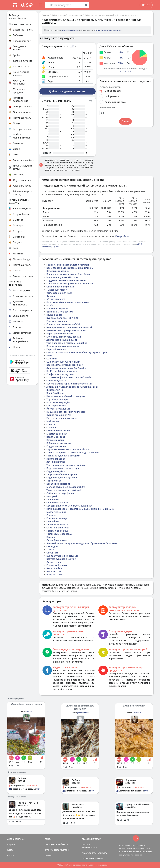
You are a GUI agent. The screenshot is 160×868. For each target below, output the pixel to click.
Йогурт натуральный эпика (62, 418)
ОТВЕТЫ (48, 855)
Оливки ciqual (54, 562)
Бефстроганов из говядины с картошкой (69, 327)
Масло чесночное (56, 512)
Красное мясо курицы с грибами (65, 365)
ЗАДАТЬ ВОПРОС (89, 853)
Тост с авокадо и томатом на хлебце (67, 343)
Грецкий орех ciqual (58, 531)
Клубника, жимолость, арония (64, 337)
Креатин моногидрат (58, 484)
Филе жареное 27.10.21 (59, 293)
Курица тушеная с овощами (62, 556)
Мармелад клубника (58, 309)
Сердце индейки (56, 471)
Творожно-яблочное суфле (62, 474)
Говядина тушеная (57, 321)
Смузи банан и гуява (58, 528)
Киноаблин (53, 521)
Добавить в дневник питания (68, 91)
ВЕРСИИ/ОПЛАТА (89, 848)
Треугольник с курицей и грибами (66, 465)
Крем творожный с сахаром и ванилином (70, 268)
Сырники (52, 359)
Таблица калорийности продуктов (67, 15)
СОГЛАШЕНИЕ (88, 859)
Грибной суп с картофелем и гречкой (68, 265)
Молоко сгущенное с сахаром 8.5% (66, 487)
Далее (125, 121)
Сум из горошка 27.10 (59, 415)
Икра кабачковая (56, 349)
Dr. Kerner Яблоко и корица (62, 371)
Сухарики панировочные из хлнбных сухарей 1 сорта (77, 352)
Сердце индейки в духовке (62, 478)
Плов (49, 355)
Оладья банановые (57, 503)
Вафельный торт (56, 437)
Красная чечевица (57, 518)
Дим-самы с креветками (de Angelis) (66, 368)
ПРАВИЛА (99, 859)
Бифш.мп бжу (54, 568)
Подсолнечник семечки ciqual (63, 468)
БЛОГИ (10, 850)
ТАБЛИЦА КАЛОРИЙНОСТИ (56, 844)
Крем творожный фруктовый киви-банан (70, 283)
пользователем (70, 30)
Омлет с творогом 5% (58, 431)
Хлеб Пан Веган (55, 393)
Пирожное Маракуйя (58, 402)
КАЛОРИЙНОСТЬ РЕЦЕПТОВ (57, 850)
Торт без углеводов (57, 399)
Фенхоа (51, 296)
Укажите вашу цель (110, 87)
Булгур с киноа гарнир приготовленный (69, 384)
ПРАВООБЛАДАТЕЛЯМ (91, 839)
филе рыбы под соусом (60, 312)
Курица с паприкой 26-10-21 (62, 318)
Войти (146, 5)
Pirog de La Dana (55, 575)
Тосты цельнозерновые (59, 534)
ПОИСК (48, 839)
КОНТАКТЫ (102, 853)
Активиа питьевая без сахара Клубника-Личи (72, 387)
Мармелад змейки (57, 434)
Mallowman (53, 421)
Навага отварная (56, 459)
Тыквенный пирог (56, 290)
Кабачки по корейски (59, 443)
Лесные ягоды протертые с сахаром (66, 330)
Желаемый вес (107, 108)
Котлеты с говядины (58, 271)
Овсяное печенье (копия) (60, 287)
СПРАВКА (86, 844)
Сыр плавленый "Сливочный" (63, 362)
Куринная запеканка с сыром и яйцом (68, 449)
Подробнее (122, 236)
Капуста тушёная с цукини (61, 559)
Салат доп (52, 546)
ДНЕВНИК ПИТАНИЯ (16, 839)
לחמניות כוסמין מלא (56, 462)
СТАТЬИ (11, 855)
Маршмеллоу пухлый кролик (63, 277)
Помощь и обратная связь (22, 355)
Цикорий (52, 496)
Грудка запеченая (56, 446)
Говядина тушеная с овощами (63, 456)
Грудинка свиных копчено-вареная (66, 280)
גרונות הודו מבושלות (56, 299)
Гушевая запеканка (57, 524)
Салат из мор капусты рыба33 (63, 324)
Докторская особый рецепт (62, 340)
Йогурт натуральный (58, 409)
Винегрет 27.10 (55, 390)
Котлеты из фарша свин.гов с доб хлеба (69, 377)
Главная (45, 15)
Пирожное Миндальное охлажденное (68, 302)
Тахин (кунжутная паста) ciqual (64, 490)
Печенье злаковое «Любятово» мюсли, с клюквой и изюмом (80, 509)
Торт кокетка (54, 481)
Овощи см (52, 553)
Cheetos (51, 424)
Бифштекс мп (54, 571)
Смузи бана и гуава (57, 540)
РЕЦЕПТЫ (11, 844)
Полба (50, 305)
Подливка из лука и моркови (63, 346)
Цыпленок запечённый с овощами (66, 396)
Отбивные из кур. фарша (60, 493)
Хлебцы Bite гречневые (127, 15)
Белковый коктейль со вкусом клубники (69, 506)
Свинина (51, 515)
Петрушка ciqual (55, 440)
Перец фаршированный (60, 334)
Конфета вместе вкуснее (60, 374)
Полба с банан (54, 315)
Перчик (51, 537)
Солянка (51, 427)
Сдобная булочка (56, 380)
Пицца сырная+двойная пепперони (66, 412)
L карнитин (53, 499)
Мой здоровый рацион (108, 30)
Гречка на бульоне (57, 565)
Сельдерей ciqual (56, 406)
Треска (50, 549)
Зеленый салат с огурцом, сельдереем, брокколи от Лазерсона (82, 543)
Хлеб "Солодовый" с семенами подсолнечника (73, 452)
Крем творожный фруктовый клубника (68, 274)
